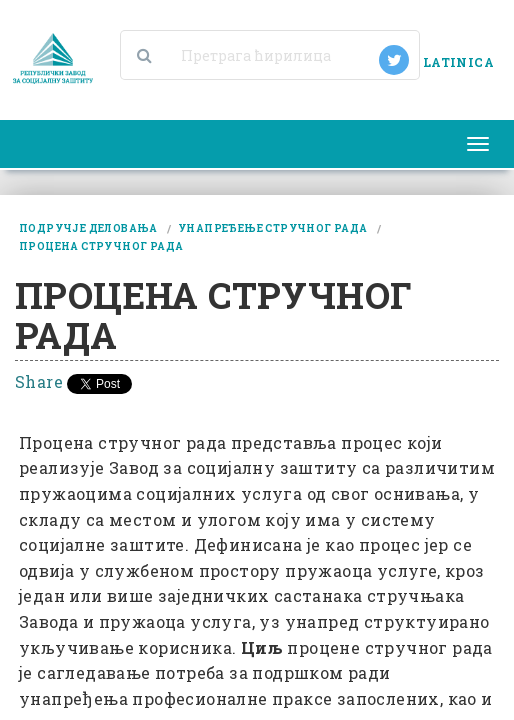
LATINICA (458, 62)
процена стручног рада (101, 246)
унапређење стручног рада (273, 228)
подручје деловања (88, 228)
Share (39, 381)
